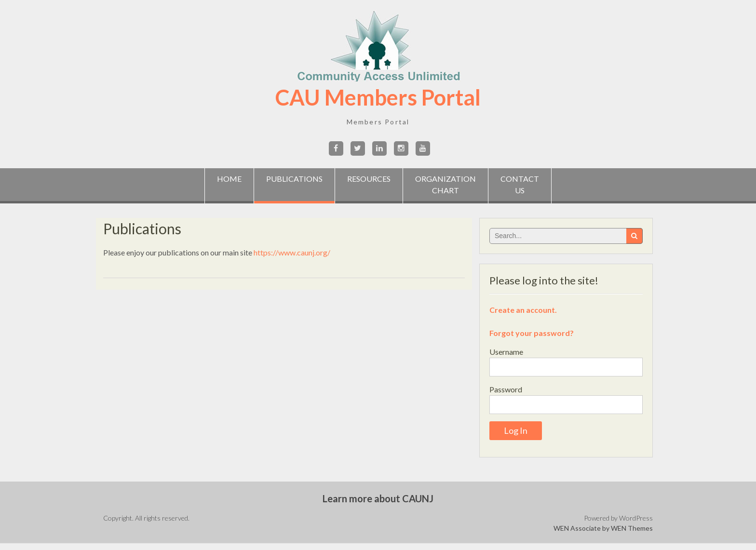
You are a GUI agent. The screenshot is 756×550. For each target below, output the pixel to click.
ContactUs (520, 184)
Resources (369, 184)
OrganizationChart (445, 184)
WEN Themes (632, 528)
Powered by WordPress (618, 518)
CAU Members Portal (378, 97)
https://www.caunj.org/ (292, 252)
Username (506, 352)
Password (506, 389)
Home (229, 184)
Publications (294, 179)
